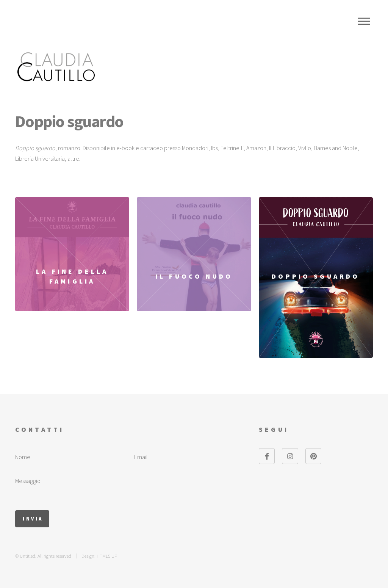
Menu (364, 21)
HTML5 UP (107, 556)
